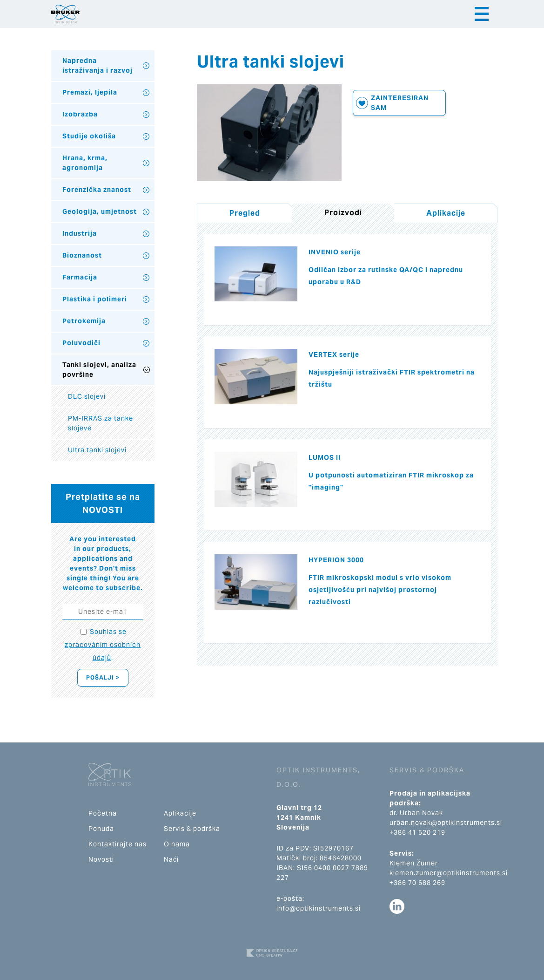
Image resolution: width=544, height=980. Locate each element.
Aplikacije (446, 213)
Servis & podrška (192, 829)
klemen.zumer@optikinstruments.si (449, 873)
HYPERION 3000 (336, 560)
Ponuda (101, 829)
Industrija (80, 233)
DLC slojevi (87, 396)
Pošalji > (103, 677)
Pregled (245, 213)
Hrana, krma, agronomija (85, 163)
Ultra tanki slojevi (97, 450)
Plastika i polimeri (95, 299)
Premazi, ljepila (90, 92)
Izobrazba (80, 114)
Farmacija (80, 277)
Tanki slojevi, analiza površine (99, 370)
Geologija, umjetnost (100, 211)
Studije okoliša (89, 136)
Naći (171, 859)
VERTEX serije (334, 354)
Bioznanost (82, 255)
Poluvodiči (81, 343)
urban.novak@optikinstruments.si (446, 823)
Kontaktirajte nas (118, 844)
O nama (177, 844)
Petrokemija (84, 321)
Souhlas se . (103, 645)
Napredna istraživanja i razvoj (97, 65)
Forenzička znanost (97, 190)
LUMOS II (325, 457)
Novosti (101, 859)
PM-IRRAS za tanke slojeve (101, 423)
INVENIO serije (335, 252)
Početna (103, 813)
